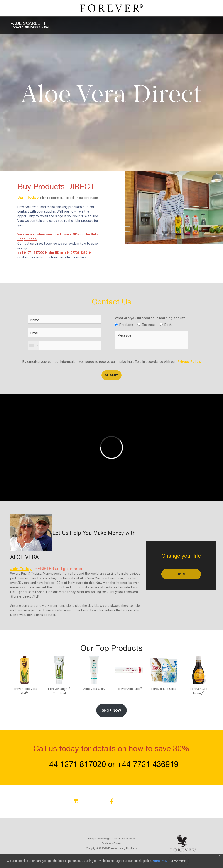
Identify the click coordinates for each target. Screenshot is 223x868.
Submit (111, 375)
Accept (178, 861)
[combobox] (34, 345)
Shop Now (111, 710)
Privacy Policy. (188, 361)
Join (181, 574)
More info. (160, 861)
